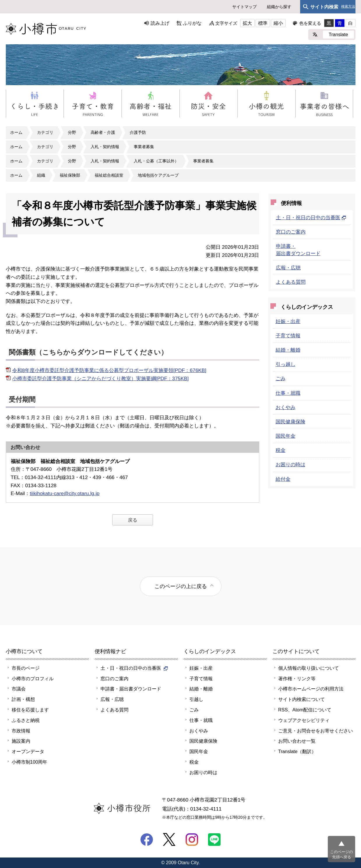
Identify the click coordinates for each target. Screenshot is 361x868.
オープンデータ (28, 751)
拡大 (247, 23)
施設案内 (21, 741)
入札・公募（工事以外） (156, 161)
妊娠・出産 (288, 321)
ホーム (16, 132)
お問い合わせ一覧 (297, 741)
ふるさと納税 (26, 720)
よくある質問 (291, 282)
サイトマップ (244, 7)
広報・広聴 (288, 268)
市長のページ (26, 668)
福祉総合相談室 (109, 175)
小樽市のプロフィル (33, 678)
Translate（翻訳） (297, 751)
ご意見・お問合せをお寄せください (316, 731)
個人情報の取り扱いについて (309, 668)
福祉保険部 (70, 175)
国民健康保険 (290, 422)
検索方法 (348, 7)
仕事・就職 (288, 393)
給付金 (283, 479)
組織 (41, 175)
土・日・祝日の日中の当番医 (311, 218)
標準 (263, 23)
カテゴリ (45, 132)
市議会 (19, 689)
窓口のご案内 (291, 232)
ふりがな (192, 23)
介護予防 (138, 132)
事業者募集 (144, 147)
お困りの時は (290, 464)
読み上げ (160, 23)
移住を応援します (30, 710)
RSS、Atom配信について (305, 710)
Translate (338, 34)
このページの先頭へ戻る (341, 854)
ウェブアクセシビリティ (304, 720)
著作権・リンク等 (297, 678)
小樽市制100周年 (30, 762)
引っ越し (286, 364)
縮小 (278, 23)
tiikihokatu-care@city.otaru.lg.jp (65, 493)
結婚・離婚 (288, 350)
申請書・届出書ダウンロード (131, 689)
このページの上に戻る (181, 586)
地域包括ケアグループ (158, 175)
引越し (196, 699)
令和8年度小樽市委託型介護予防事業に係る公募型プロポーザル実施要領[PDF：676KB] (109, 370)
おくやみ (286, 407)
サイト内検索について (302, 699)
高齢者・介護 (103, 132)
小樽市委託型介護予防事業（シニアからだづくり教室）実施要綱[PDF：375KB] (101, 378)
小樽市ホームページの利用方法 (311, 689)
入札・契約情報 (105, 147)
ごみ (281, 378)
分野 (72, 132)
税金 (281, 450)
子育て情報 (288, 336)
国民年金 (286, 436)
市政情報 (21, 731)
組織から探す (279, 7)
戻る (133, 520)
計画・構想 (23, 699)
